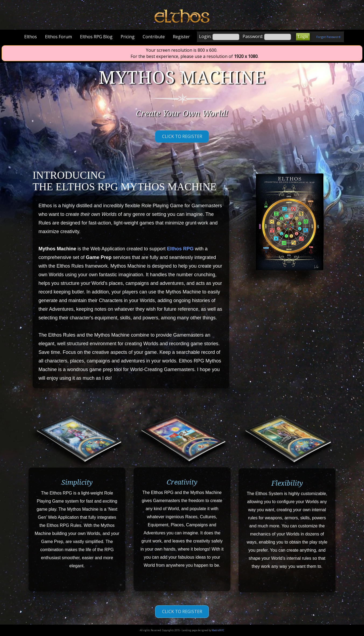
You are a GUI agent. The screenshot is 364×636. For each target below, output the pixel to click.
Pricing (128, 37)
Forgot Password (328, 37)
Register (181, 37)
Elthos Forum (58, 37)
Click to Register (182, 136)
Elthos (31, 37)
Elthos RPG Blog (96, 37)
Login (303, 37)
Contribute (154, 37)
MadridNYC (218, 630)
